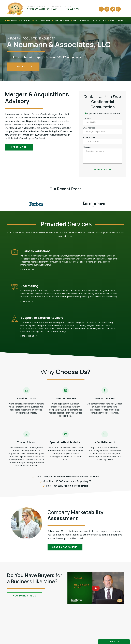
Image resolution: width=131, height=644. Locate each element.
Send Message (103, 169)
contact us (23, 67)
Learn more (19, 147)
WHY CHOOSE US (83, 21)
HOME (7, 21)
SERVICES (28, 21)
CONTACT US (101, 21)
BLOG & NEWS (118, 21)
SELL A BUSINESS (44, 21)
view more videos (24, 596)
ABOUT (16, 21)
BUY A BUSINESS (64, 21)
